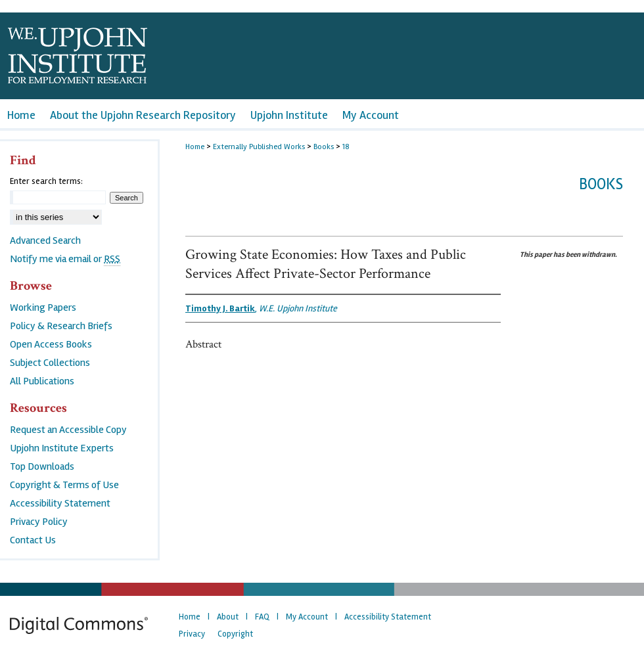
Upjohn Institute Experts (62, 448)
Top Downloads (42, 466)
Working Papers (43, 307)
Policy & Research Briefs (61, 326)
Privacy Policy (39, 522)
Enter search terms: (46, 181)
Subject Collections (50, 363)
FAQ (262, 617)
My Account (307, 617)
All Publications (42, 381)
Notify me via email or (65, 259)
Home (195, 147)
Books (324, 147)
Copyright (235, 634)
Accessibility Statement (60, 503)
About (228, 617)
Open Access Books (51, 344)
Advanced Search (45, 240)
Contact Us (33, 540)
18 (346, 147)
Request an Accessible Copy (68, 430)
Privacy (192, 634)
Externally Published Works (259, 147)
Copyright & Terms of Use (64, 485)
